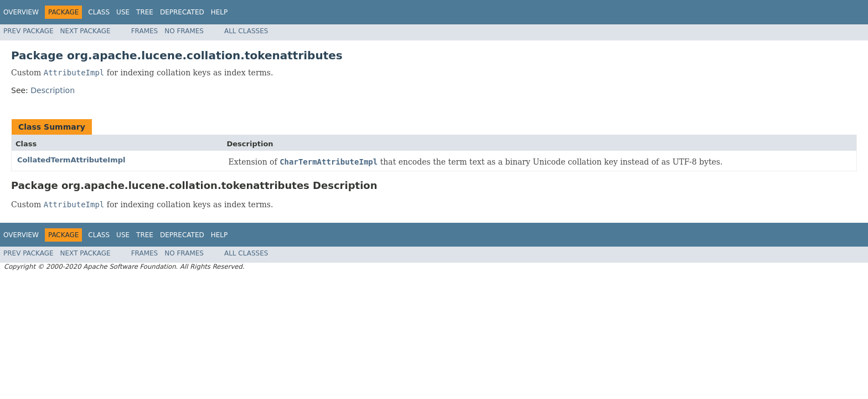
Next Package (86, 31)
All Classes (246, 31)
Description (53, 90)
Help (219, 12)
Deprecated (182, 12)
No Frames (184, 31)
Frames (145, 31)
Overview (21, 12)
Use (123, 12)
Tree (145, 12)
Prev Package (29, 31)
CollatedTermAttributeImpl (71, 160)
